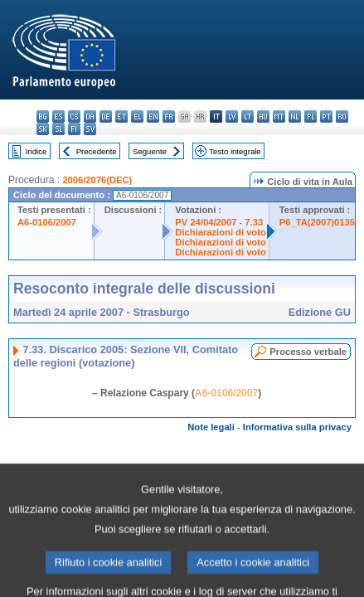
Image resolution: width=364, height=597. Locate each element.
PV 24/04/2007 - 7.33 (219, 222)
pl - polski (311, 116)
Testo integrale (235, 151)
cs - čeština (74, 116)
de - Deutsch (106, 116)
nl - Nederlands (295, 116)
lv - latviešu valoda (232, 116)
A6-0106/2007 (47, 222)
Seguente (150, 151)
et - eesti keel (121, 116)
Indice (36, 151)
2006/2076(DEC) (97, 180)
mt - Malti (279, 116)
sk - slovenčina (43, 129)
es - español (58, 116)
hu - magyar (263, 116)
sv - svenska (90, 129)
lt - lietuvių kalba (248, 116)
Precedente (97, 151)
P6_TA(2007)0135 (317, 222)
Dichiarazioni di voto (220, 232)
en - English (153, 116)
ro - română (342, 116)
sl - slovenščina (58, 129)
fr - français (169, 116)
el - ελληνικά (137, 116)
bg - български (43, 116)
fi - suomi (74, 129)
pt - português (326, 116)
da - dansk (90, 116)
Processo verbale (308, 352)
